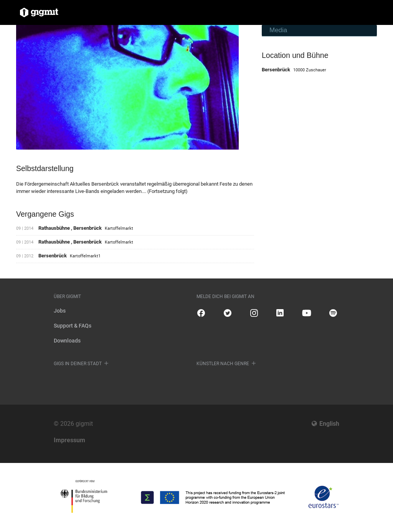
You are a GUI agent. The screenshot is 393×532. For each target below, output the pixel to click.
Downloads (67, 341)
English (329, 424)
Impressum (69, 440)
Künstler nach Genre (223, 364)
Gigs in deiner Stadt (78, 364)
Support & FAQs (73, 326)
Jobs (60, 311)
